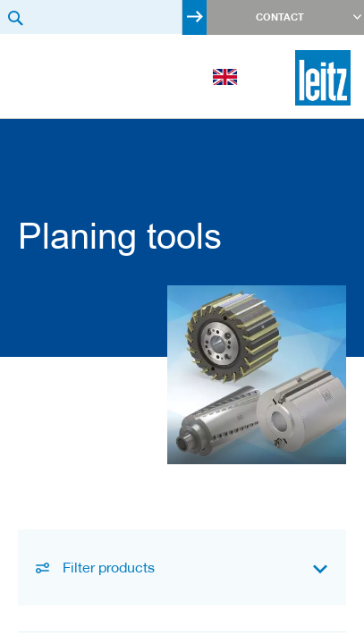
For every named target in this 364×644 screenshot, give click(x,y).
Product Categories (31, 155)
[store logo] (323, 78)
